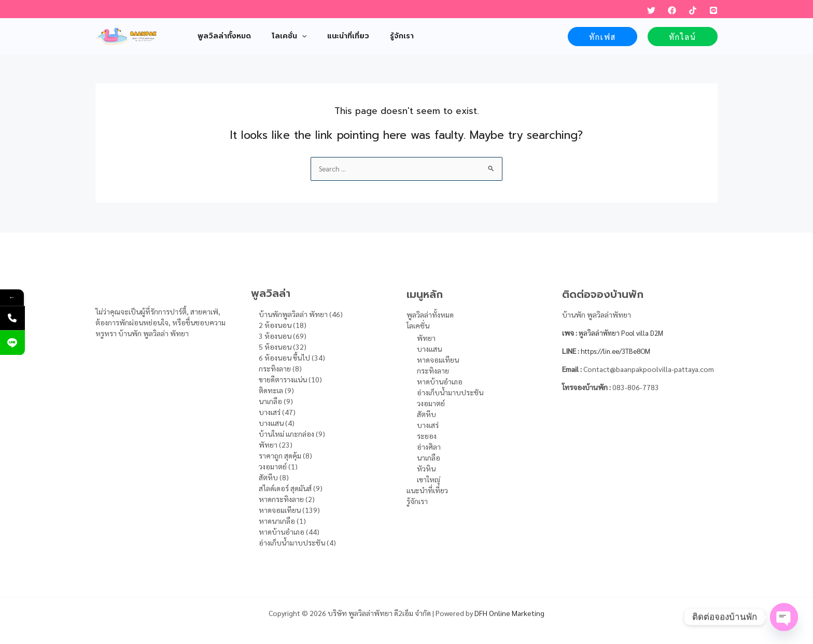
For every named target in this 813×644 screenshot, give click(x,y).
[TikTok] (693, 10)
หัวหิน (426, 468)
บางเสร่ (428, 425)
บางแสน (429, 349)
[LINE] (713, 10)
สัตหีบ (426, 414)
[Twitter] (651, 10)
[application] (292, 36)
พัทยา (426, 338)
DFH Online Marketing (509, 613)
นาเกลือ (429, 457)
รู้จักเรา (417, 501)
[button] (602, 37)
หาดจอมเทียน (438, 360)
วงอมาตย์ (431, 403)
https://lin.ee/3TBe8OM (620, 351)
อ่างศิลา (429, 447)
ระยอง (427, 436)
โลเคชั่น (418, 325)
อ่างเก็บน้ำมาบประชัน (450, 392)
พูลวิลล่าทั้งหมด (430, 314)
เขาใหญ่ (429, 479)
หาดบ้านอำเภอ (440, 381)
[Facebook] (672, 10)
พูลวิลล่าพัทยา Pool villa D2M (625, 333)
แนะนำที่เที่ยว (427, 490)
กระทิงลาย (433, 370)
